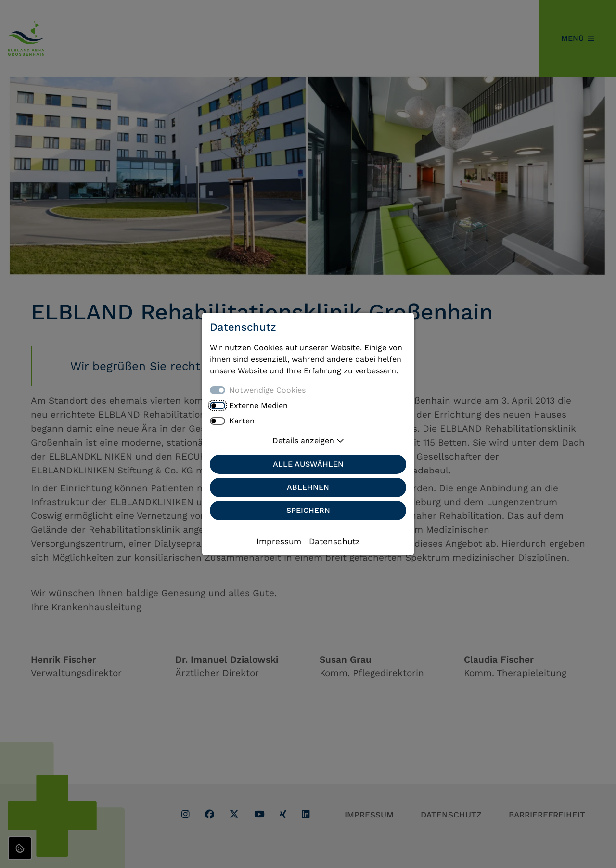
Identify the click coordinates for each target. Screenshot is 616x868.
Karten (242, 421)
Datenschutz (334, 541)
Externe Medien (258, 405)
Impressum (279, 541)
